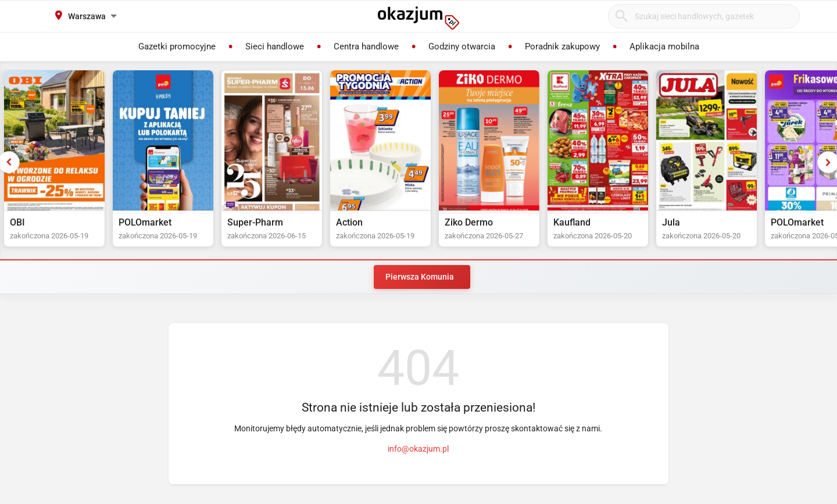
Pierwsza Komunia (420, 277)
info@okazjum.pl (418, 449)
